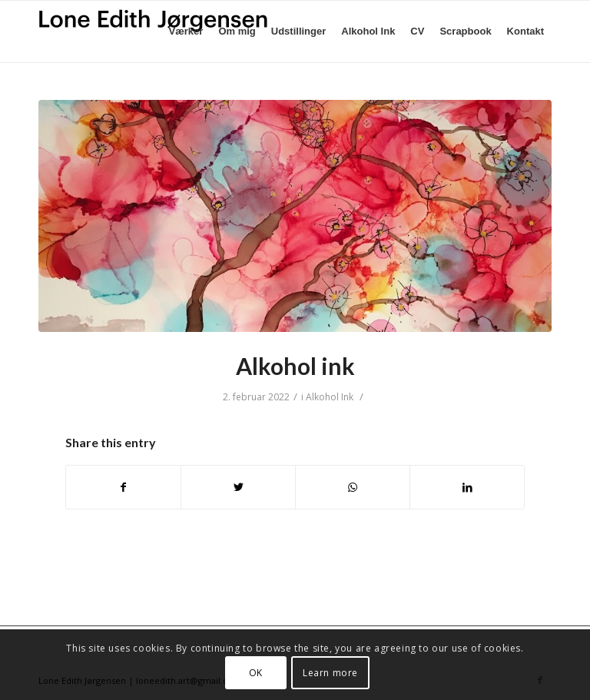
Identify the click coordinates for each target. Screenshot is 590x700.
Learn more (330, 673)
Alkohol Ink (330, 397)
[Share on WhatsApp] (353, 487)
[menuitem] (186, 32)
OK (256, 673)
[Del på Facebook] (123, 487)
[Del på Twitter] (238, 487)
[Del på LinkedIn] (467, 487)
